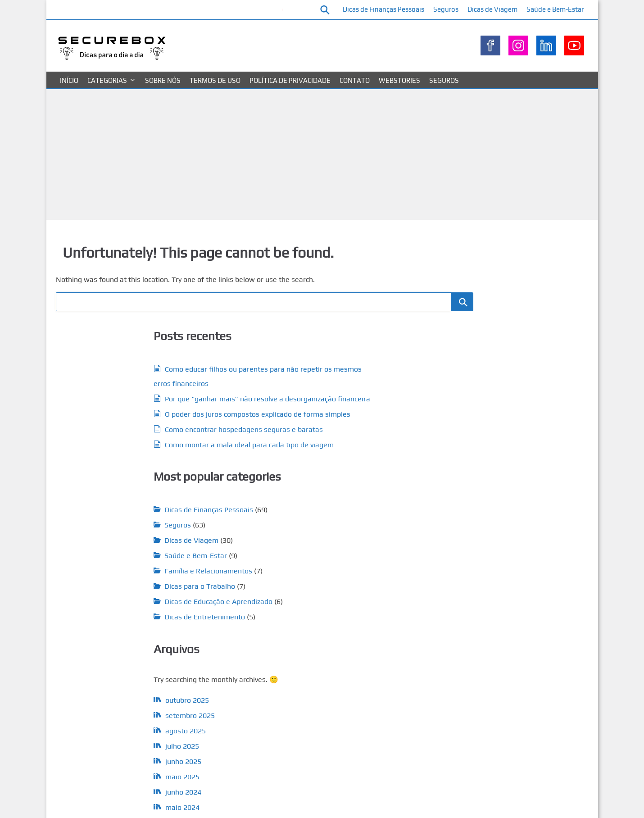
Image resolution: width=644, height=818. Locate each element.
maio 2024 (112, 710)
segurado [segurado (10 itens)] (378, 704)
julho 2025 (111, 649)
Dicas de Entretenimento (313, 493)
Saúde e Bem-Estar (554, 27)
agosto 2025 (115, 634)
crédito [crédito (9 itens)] (273, 600)
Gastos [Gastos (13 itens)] (361, 666)
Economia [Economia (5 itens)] (394, 601)
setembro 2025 (119, 618)
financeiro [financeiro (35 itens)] (387, 631)
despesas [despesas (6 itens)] (298, 601)
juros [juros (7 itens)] (377, 679)
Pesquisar (468, 254)
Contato (355, 98)
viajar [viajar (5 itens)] (305, 768)
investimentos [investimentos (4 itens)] (326, 680)
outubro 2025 (116, 603)
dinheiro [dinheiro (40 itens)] (333, 599)
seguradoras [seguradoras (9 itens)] (329, 722)
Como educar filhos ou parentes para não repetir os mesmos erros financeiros (166, 18)
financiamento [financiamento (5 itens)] (322, 652)
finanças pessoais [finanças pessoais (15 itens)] (295, 666)
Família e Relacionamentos (316, 448)
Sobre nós (163, 98)
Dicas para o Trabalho (308, 463)
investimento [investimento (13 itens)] (285, 679)
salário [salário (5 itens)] (353, 704)
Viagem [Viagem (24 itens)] (279, 767)
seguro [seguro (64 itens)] (371, 720)
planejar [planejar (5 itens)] (376, 693)
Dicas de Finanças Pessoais (448, 9)
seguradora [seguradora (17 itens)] (285, 721)
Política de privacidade (290, 98)
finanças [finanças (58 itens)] (365, 649)
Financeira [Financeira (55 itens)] (291, 630)
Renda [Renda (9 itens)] (272, 704)
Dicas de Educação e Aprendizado (327, 478)
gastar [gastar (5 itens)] (339, 667)
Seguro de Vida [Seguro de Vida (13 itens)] (373, 736)
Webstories (399, 98)
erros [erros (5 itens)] (366, 616)
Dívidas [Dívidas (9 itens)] (368, 600)
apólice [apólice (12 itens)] (274, 584)
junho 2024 (113, 695)
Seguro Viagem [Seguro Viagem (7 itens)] (373, 752)
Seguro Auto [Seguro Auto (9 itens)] (281, 736)
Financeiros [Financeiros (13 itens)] (282, 651)
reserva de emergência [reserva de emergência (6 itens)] (313, 704)
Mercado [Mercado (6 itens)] (397, 679)
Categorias (107, 98)
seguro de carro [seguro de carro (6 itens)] (324, 737)
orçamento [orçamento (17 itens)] (284, 692)
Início (69, 98)
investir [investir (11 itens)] (356, 679)
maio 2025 (112, 679)
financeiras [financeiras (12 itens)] (341, 632)
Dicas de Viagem (557, 9)
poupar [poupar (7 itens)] (398, 693)
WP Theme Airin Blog (558, 802)
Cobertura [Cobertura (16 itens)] (350, 583)
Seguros (511, 9)
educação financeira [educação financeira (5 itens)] (334, 616)
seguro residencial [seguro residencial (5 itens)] (283, 753)
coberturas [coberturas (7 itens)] (387, 584)
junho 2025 (113, 664)
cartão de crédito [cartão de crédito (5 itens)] (308, 585)
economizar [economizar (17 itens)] (285, 614)
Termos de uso (215, 98)
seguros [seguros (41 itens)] (328, 750)
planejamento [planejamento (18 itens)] (336, 692)
